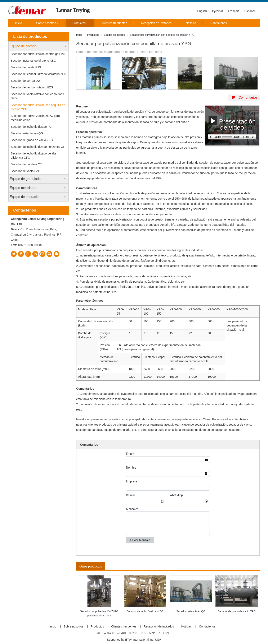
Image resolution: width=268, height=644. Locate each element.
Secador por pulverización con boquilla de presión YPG (38, 107)
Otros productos (91, 566)
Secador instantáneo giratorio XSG (33, 61)
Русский (218, 11)
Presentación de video (232, 123)
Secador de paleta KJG (26, 67)
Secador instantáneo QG (27, 133)
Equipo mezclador (23, 188)
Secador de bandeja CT (26, 164)
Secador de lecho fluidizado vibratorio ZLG (38, 74)
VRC (121, 633)
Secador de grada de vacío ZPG (32, 140)
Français (234, 11)
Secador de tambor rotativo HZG (32, 87)
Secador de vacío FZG (25, 171)
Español (250, 11)
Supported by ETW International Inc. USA (134, 640)
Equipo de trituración (25, 197)
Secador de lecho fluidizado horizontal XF (38, 147)
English (202, 11)
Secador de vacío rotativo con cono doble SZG (38, 96)
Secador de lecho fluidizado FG (31, 127)
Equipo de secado (23, 46)
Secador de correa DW (26, 81)
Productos (93, 35)
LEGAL (164, 633)
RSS (133, 633)
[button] (47, 23)
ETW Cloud (106, 633)
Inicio (79, 35)
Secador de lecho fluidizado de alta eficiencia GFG (33, 156)
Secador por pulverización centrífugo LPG (38, 54)
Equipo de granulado (25, 179)
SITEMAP (148, 633)
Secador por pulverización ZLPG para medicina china (35, 118)
